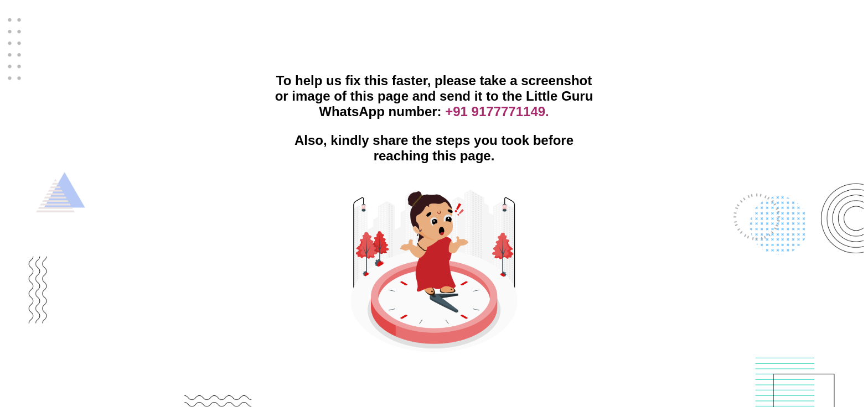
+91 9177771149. (497, 111)
